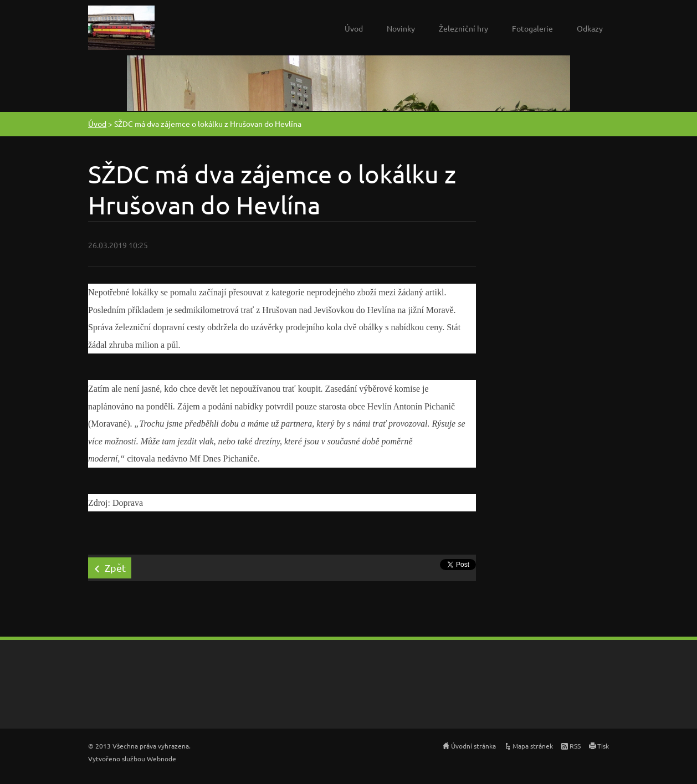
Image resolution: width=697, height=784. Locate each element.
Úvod (354, 28)
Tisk (603, 746)
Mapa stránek (533, 746)
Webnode (162, 759)
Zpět (115, 568)
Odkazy (590, 28)
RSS (575, 746)
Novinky (401, 28)
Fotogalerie (532, 28)
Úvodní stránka (473, 746)
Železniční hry (463, 28)
